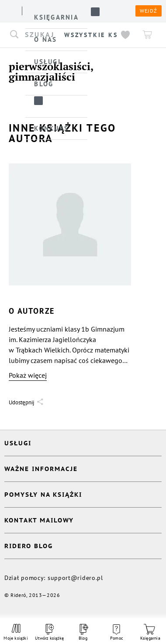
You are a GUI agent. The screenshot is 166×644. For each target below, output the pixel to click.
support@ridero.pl (75, 578)
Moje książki (16, 632)
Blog (83, 632)
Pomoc (117, 633)
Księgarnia (150, 632)
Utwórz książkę (49, 632)
